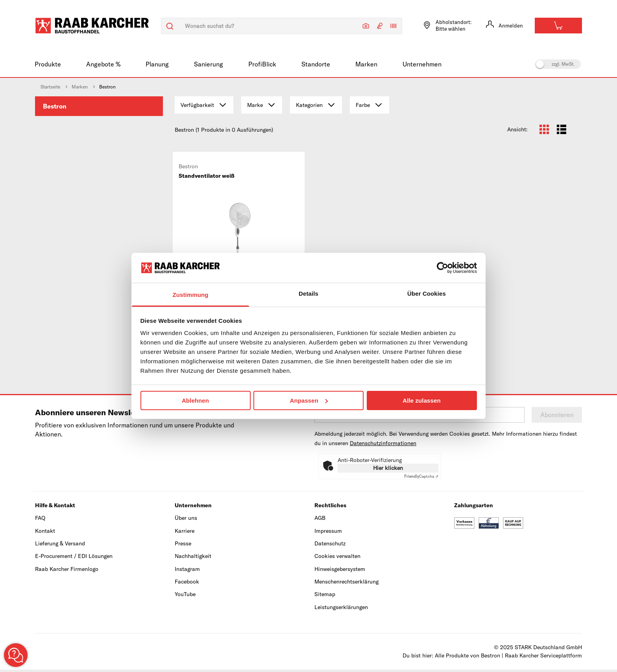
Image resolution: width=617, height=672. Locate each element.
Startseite (50, 87)
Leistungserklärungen (341, 609)
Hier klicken (388, 470)
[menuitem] (99, 106)
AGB (320, 520)
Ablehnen (195, 400)
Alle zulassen (421, 400)
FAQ (40, 520)
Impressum (328, 533)
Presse (183, 545)
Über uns (186, 520)
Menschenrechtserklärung (346, 584)
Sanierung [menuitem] (209, 64)
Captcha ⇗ (421, 479)
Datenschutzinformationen (383, 446)
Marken (80, 87)
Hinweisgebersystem (340, 571)
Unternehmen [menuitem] (422, 64)
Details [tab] (308, 294)
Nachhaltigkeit (193, 558)
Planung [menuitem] (157, 64)
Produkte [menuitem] (48, 64)
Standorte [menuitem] (316, 64)
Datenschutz (330, 545)
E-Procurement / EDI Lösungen (74, 558)
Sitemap (325, 597)
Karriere (185, 533)
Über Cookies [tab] (427, 294)
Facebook (187, 584)
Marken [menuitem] (366, 64)
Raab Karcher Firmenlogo (67, 571)
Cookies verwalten (337, 558)
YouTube (185, 597)
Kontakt (45, 533)
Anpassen (309, 400)
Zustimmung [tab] (191, 295)
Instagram (187, 571)
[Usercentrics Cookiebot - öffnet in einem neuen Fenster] (442, 268)
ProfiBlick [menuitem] (262, 64)
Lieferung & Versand (60, 545)
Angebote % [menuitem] (103, 64)
